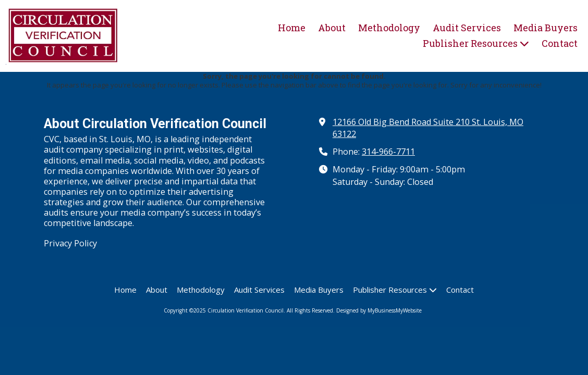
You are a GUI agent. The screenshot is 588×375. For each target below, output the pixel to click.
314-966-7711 (388, 152)
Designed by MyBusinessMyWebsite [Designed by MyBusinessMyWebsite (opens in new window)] (379, 310)
